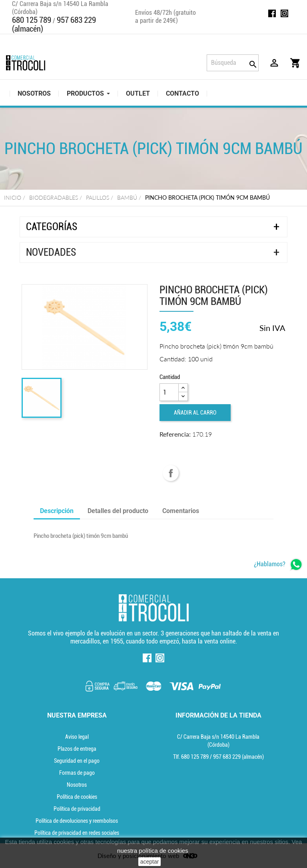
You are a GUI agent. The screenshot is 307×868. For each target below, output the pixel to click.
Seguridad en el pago (77, 761)
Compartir (171, 473)
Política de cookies (77, 797)
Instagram (284, 13)
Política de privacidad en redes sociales (77, 833)
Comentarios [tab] (181, 511)
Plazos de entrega (77, 749)
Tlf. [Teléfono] (191, 757)
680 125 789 (32, 20)
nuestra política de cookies (153, 851)
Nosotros (77, 785)
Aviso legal (77, 737)
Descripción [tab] (57, 511)
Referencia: (175, 434)
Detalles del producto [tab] (118, 511)
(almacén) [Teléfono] (238, 757)
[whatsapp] (278, 564)
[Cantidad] (169, 392)
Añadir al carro (195, 413)
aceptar (150, 862)
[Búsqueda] (233, 63)
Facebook (272, 13)
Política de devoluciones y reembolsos (77, 821)
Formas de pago (77, 773)
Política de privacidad (77, 809)
